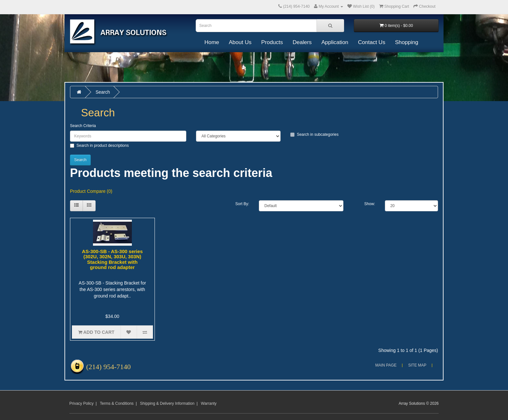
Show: (369, 204)
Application (335, 42)
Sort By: (242, 204)
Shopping (407, 42)
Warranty (209, 403)
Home (212, 42)
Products (272, 42)
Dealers (302, 42)
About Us (240, 42)
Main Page (386, 365)
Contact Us (372, 42)
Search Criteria (83, 126)
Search (103, 92)
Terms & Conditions (117, 403)
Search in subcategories (314, 134)
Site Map (417, 365)
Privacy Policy (81, 403)
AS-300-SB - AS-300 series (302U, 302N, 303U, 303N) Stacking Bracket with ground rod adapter (112, 259)
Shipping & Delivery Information (167, 403)
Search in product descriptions (99, 146)
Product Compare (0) (91, 191)
